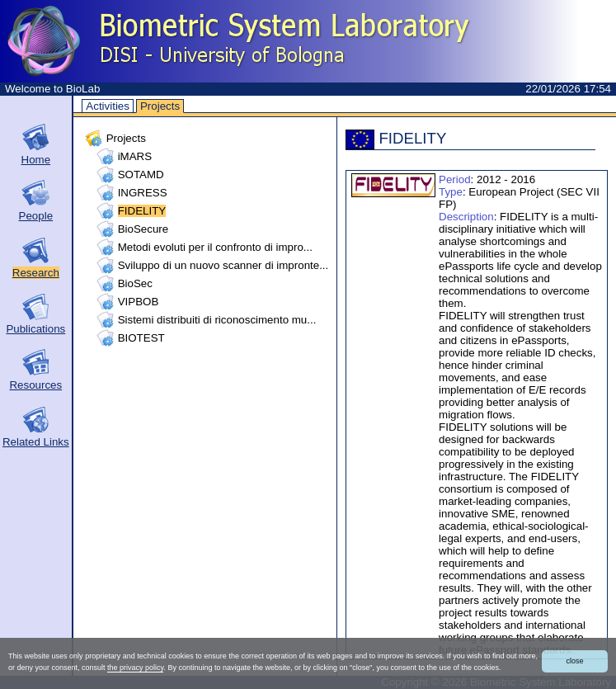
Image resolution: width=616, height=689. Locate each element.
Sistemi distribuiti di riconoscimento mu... (217, 320)
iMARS (135, 156)
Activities (108, 106)
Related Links (36, 442)
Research (36, 273)
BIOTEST (141, 338)
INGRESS (143, 193)
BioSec (135, 283)
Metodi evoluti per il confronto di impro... (215, 247)
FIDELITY (142, 211)
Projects (160, 106)
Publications (35, 329)
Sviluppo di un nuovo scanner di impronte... (223, 265)
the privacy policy (135, 668)
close (574, 661)
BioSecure (143, 229)
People (36, 216)
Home (36, 160)
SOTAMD (141, 175)
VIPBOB (139, 302)
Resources (35, 385)
